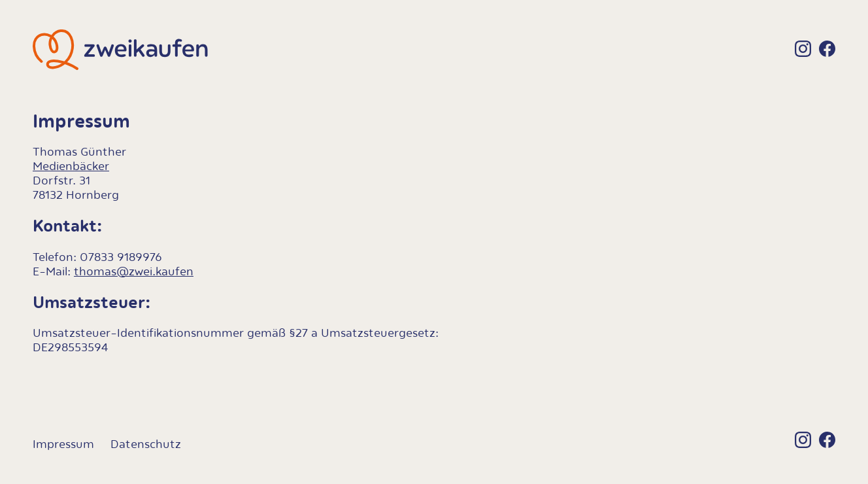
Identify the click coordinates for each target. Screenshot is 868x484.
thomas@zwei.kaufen (134, 271)
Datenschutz (146, 444)
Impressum (63, 444)
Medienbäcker (71, 166)
